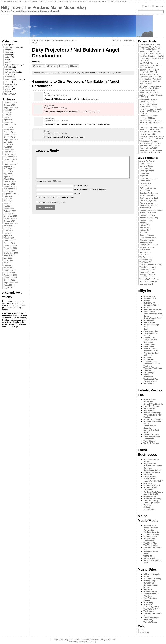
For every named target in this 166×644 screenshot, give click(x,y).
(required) (81, 190)
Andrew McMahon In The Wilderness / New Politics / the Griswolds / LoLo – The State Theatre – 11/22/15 (151, 48)
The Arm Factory (151, 501)
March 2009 (9, 268)
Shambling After (146, 242)
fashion (8, 55)
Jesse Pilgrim (150, 338)
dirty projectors (83, 73)
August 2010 (9, 226)
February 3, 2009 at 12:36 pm (56, 121)
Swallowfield (144, 250)
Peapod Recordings (152, 413)
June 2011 (8, 201)
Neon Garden (149, 408)
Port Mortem (149, 530)
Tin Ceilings (149, 372)
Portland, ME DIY (151, 536)
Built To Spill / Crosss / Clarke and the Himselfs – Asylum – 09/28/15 (150, 65)
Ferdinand (148, 474)
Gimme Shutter (150, 592)
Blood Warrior (150, 298)
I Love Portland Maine (148, 178)
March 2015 (9, 122)
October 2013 (10, 137)
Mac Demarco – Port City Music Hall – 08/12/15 (150, 147)
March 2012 (9, 179)
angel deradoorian (63, 73)
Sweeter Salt (145, 255)
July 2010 (8, 228)
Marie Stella (149, 346)
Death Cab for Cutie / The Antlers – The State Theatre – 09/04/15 (151, 95)
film (6, 60)
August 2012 (9, 167)
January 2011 (10, 213)
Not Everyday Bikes (148, 195)
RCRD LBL (148, 605)
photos (8, 74)
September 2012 (11, 164)
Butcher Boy (149, 303)
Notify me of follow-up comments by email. (57, 202)
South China (149, 359)
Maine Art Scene (151, 528)
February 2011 (10, 211)
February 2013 (10, 152)
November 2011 (11, 189)
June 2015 (8, 115)
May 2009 (8, 263)
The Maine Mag (150, 543)
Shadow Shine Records (150, 427)
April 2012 (8, 176)
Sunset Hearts (150, 362)
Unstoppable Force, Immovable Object (148, 276)
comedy (8, 50)
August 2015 (9, 110)
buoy (73, 73)
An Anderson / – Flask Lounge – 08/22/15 (148, 117)
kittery (92, 73)
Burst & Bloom (150, 400)
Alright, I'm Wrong (147, 161)
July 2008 (8, 287)
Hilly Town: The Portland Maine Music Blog (43, 7)
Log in (142, 630)
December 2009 (11, 246)
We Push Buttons (151, 443)
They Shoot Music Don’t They (151, 619)
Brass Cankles (145, 163)
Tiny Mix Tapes (150, 622)
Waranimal (148, 377)
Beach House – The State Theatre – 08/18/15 (150, 133)
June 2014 (8, 127)
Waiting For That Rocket (149, 279)
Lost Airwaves (145, 186)
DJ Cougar (148, 402)
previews (9, 77)
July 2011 (8, 199)
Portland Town (145, 230)
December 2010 (11, 216)
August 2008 (9, 285)
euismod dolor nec (18, 305)
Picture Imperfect (146, 203)
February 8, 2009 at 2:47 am (56, 133)
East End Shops (146, 166)
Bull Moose (148, 468)
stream (8, 87)
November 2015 (11, 102)
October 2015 (10, 105)
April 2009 (8, 265)
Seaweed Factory (147, 240)
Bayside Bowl (150, 464)
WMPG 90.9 (149, 556)
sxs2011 (8, 89)
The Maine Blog (146, 260)
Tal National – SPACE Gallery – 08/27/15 (148, 101)
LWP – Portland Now (148, 188)
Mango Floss (149, 344)
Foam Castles (150, 312)
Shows (7, 94)
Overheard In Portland (149, 198)
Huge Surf (144, 176)
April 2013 (8, 147)
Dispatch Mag (150, 526)
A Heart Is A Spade (152, 574)
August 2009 (9, 255)
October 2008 (10, 280)
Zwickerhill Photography (149, 508)
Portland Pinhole (146, 220)
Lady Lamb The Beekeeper (150, 341)
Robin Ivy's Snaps (147, 235)
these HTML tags (54, 185)
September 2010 (11, 223)
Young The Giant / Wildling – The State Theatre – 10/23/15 (152, 55)
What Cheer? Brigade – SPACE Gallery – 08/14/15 (150, 142)
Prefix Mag (148, 602)
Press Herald (149, 539)
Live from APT (145, 183)
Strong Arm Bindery (152, 498)
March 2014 (9, 130)
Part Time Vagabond (148, 200)
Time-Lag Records (152, 503)
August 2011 (9, 196)
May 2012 (8, 174)
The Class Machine (152, 364)
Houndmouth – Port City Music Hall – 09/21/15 (149, 71)
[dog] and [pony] (146, 284)
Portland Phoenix (151, 534)
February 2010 (10, 241)
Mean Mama (145, 191)
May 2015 (8, 117)
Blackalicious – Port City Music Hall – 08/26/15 (149, 105)
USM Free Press (151, 552)
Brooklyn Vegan (151, 581)
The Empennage (146, 257)
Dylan (47, 93)
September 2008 (11, 283)
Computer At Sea (151, 305)
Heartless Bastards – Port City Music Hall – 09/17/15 (150, 76)
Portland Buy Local (152, 485)
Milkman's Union (151, 351)
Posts (148, 6)
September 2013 (11, 139)
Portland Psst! (145, 223)
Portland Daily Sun (152, 532)
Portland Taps (145, 228)
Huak (146, 329)
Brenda (147, 301)
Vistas (146, 375)
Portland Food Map (147, 215)
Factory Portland (146, 168)
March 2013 (9, 149)
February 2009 (10, 270)
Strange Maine (150, 496)
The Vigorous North (147, 267)
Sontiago (147, 357)
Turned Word (149, 441)
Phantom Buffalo (151, 353)
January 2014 (10, 132)
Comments (160, 6)
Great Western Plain (152, 318)
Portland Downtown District (151, 210)
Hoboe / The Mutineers (122, 41)
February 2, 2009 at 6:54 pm (56, 95)
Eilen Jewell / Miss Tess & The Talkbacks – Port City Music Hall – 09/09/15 (150, 88)
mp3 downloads (11, 72)
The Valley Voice (151, 545)
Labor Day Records (152, 406)
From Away (144, 173)
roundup (8, 82)
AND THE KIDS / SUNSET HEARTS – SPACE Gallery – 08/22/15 (151, 123)
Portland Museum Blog (149, 218)
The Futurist (149, 611)
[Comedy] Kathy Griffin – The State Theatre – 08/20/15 (151, 128)
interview (9, 69)
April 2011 (8, 206)
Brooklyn (9, 67)
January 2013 (10, 154)
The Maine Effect (146, 262)
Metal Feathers (150, 349)
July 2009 (8, 258)
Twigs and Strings (147, 272)
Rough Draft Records (153, 419)
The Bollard (149, 541)
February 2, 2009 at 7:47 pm (56, 108)
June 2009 (8, 260)
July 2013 (8, 142)
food (7, 62)
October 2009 (10, 250)
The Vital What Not (147, 269)
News (6, 45)
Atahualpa (93, 642)
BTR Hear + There (12, 47)
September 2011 (11, 194)
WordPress (144, 632)
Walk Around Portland (148, 282)
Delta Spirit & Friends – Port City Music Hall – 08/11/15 (151, 151)
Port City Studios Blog (148, 205)
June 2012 (8, 172)
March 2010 (9, 238)
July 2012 (8, 169)
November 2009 (11, 248)
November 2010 (11, 218)
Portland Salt (145, 225)
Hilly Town (49, 106)
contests (8, 52)
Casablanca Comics (152, 470)
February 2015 (10, 125)
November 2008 (11, 278)
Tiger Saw (148, 370)
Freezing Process (147, 171)
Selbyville (148, 355)
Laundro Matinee (151, 594)
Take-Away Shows (151, 607)
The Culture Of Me (151, 609)
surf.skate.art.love (147, 247)
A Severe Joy (149, 296)
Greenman (49, 118)
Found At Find (150, 477)
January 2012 (10, 184)
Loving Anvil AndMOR (153, 481)
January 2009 (10, 273)
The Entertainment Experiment (152, 438)
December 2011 (11, 186)
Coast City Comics (152, 472)
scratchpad (9, 84)
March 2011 (9, 209)
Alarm (146, 576)
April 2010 (8, 236)
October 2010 (10, 221)
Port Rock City (145, 208)
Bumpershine (149, 583)
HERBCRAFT (149, 322)
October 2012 (10, 162)
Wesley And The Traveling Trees (151, 380)
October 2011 (10, 191)
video (7, 92)
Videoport (148, 505)
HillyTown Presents (13, 64)
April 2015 (8, 120)
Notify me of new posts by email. (52, 207)
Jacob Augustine (151, 331)
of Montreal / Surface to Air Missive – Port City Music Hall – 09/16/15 (150, 81)
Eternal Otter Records (153, 404)
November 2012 (11, 159)
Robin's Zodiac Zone (148, 237)
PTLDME (143, 232)
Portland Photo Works (153, 492)
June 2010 (8, 231)
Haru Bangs (149, 320)
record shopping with (13, 79)
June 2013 (8, 144)
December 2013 (11, 135)
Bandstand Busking (152, 578)
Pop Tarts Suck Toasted (150, 599)
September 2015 (11, 107)
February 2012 (10, 181)
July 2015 (8, 112)
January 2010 (10, 243)
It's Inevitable (145, 181)
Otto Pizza (148, 483)
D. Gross (147, 307)
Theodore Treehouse (153, 368)
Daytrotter (148, 589)
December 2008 (11, 275)
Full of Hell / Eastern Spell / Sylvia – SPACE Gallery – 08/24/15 (151, 111)
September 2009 (11, 253)
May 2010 (8, 233)
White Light (149, 383)
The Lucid (148, 366)
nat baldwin (100, 73)
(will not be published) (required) (90, 194)
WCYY (146, 554)
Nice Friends (149, 410)
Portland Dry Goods (148, 213)
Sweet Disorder (146, 252)
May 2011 (8, 204)
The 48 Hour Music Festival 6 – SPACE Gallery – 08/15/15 (151, 138)
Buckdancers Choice (153, 466)
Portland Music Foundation (150, 489)
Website (77, 198)
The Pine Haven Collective (150, 265)
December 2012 (11, 157)
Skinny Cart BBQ (151, 494)
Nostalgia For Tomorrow (149, 193)
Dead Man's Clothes (152, 309)
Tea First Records (151, 434)
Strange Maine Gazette (149, 245)
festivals (8, 57)
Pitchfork (147, 596)
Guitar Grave (149, 479)
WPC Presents (150, 558)
